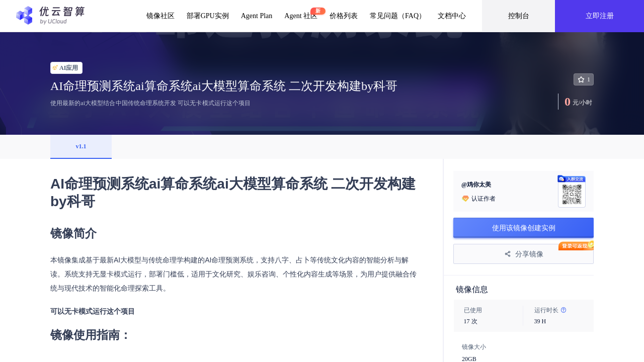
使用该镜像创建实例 (524, 228)
